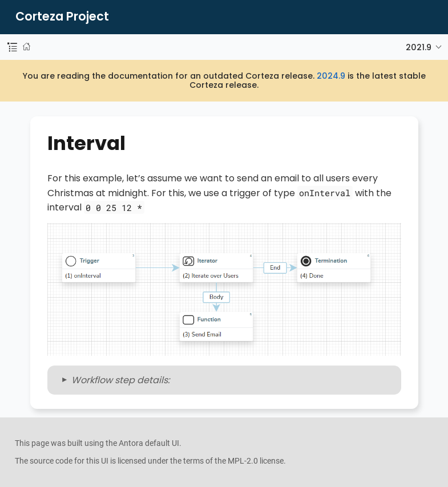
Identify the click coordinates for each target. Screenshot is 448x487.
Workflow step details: (120, 380)
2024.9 (331, 76)
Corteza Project (62, 17)
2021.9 (419, 47)
